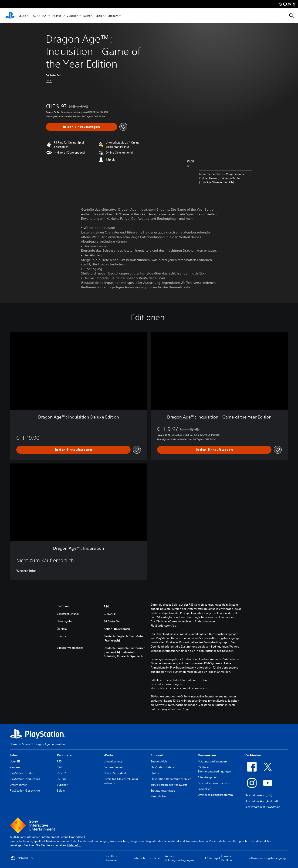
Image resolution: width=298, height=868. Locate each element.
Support (113, 16)
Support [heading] (157, 755)
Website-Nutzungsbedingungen (179, 858)
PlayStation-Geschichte (25, 791)
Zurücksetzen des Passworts (169, 785)
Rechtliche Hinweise (111, 858)
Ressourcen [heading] (207, 755)
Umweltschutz (113, 761)
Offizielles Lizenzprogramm (215, 795)
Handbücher (158, 796)
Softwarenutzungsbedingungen (268, 858)
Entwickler (204, 789)
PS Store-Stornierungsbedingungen (214, 769)
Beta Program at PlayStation (262, 807)
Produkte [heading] (64, 755)
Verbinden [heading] (253, 755)
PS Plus (57, 16)
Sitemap (212, 858)
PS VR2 (61, 773)
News (87, 16)
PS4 (44, 16)
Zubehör (72, 16)
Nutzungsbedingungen (212, 761)
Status (155, 773)
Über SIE (15, 761)
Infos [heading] (14, 755)
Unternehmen (19, 785)
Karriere (15, 767)
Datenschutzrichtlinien (147, 858)
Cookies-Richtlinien (228, 858)
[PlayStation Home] (10, 16)
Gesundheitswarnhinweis (214, 783)
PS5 (34, 16)
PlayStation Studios (22, 773)
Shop (99, 16)
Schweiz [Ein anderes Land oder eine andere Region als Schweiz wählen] (22, 858)
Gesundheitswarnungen (166, 684)
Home (14, 744)
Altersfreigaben (208, 777)
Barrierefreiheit (113, 767)
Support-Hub (159, 761)
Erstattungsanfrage (163, 791)
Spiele (22, 16)
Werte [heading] (108, 755)
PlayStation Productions (25, 779)
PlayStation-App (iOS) (258, 795)
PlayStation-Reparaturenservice (171, 779)
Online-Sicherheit (115, 773)
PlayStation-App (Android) (261, 801)
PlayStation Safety (162, 767)
